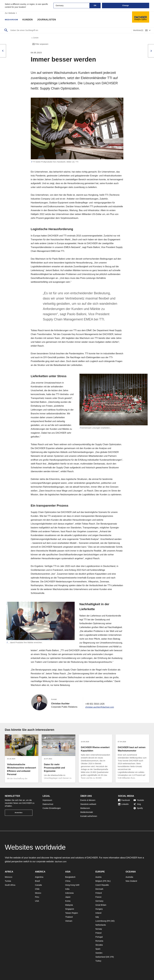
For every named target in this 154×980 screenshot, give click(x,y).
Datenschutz (48, 804)
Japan (68, 897)
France (98, 897)
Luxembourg (101, 921)
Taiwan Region (72, 913)
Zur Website (11, 13)
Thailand (69, 917)
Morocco (9, 877)
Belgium (99, 881)
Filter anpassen (40, 45)
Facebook (124, 800)
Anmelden (19, 813)
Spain (98, 949)
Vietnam (69, 921)
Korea (68, 901)
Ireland (98, 913)
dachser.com (61, 862)
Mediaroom (12, 20)
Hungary (99, 909)
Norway (99, 929)
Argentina (39, 877)
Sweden (99, 953)
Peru (37, 897)
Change (126, 6)
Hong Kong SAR (72, 885)
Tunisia (8, 881)
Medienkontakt (87, 812)
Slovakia (99, 945)
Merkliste (138, 30)
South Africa (10, 885)
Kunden (30, 20)
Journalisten (49, 20)
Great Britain (101, 905)
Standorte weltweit (88, 804)
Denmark (99, 889)
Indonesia (69, 893)
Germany (99, 901)
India (67, 889)
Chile (37, 889)
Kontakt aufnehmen (89, 816)
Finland (99, 893)
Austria (98, 877)
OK (95, 6)
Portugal (99, 937)
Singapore (70, 909)
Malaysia (69, 905)
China (68, 881)
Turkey (98, 961)
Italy (97, 917)
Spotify (138, 808)
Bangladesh (70, 877)
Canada (38, 885)
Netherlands (101, 925)
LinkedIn (123, 804)
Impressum (47, 800)
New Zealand (131, 881)
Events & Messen (88, 800)
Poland (98, 933)
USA (37, 901)
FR (105, 881)
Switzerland (100, 957)
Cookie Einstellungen (52, 808)
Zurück (35, 38)
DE (113, 921)
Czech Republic (102, 885)
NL (109, 881)
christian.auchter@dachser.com (101, 708)
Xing (137, 804)
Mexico (38, 893)
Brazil (37, 881)
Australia (129, 877)
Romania (99, 941)
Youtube (139, 800)
